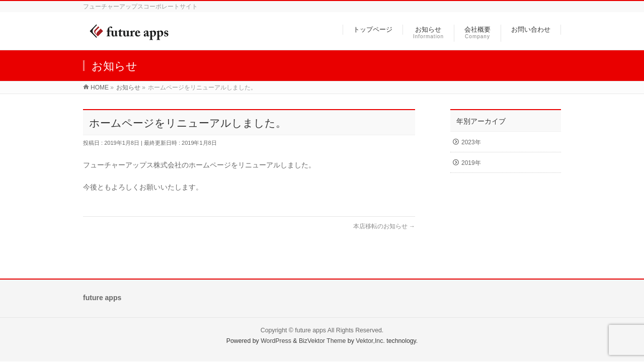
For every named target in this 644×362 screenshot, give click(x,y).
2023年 (471, 142)
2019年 (471, 163)
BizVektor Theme (323, 341)
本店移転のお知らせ (384, 226)
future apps (310, 330)
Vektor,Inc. (370, 341)
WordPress (276, 341)
